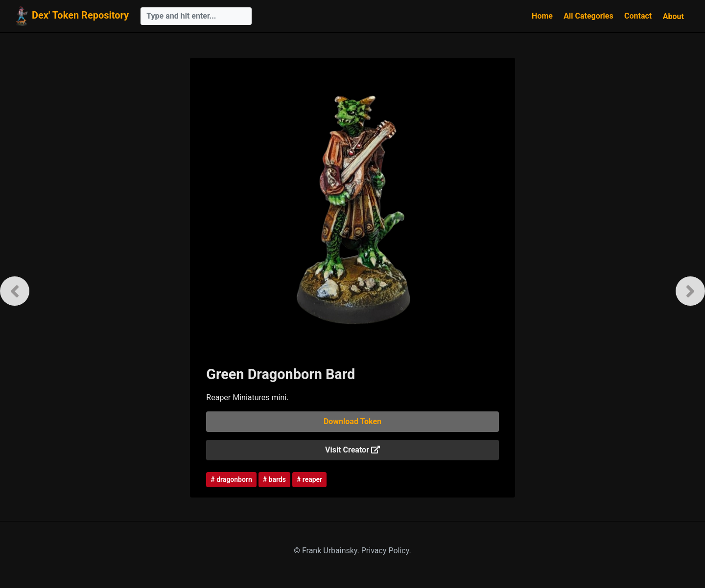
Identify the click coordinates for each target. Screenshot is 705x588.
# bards (274, 479)
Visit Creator (352, 450)
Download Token (352, 421)
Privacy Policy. (386, 551)
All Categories (588, 16)
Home (542, 16)
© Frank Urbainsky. (327, 551)
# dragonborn (231, 479)
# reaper (309, 479)
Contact (638, 16)
